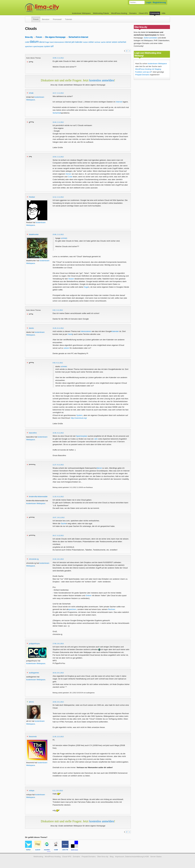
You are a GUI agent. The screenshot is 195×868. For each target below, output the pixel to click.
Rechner (112, 609)
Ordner (88, 596)
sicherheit (122, 42)
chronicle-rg (34, 559)
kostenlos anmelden (102, 80)
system (47, 46)
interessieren (59, 42)
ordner (91, 42)
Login (149, 2)
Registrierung (159, 2)
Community (155, 13)
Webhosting (38, 857)
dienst (42, 42)
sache (103, 42)
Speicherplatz (82, 436)
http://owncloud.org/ (79, 418)
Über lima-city (103, 857)
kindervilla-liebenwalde (38, 497)
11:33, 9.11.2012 (58, 497)
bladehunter (34, 234)
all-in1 (31, 702)
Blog (112, 857)
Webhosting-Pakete (101, 13)
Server (68, 174)
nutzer (85, 42)
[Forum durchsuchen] (137, 2)
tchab (31, 93)
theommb (33, 737)
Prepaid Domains (142, 75)
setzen (115, 42)
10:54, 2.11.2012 (58, 157)
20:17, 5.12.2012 (58, 535)
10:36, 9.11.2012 (58, 433)
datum (34, 42)
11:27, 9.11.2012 (58, 465)
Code (70, 177)
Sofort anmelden (151, 38)
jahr (73, 42)
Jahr (96, 439)
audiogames (34, 673)
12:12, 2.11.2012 (58, 197)
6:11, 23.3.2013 (58, 791)
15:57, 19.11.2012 (59, 517)
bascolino (33, 433)
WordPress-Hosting (119, 13)
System (79, 415)
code (27, 42)
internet (68, 42)
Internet (119, 102)
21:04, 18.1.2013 (58, 559)
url (52, 46)
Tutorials (69, 19)
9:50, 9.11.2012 (58, 363)
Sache (64, 523)
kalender (79, 42)
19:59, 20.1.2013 (58, 702)
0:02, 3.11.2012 (58, 310)
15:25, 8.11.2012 (58, 328)
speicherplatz (38, 46)
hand (52, 42)
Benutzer (46, 19)
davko (31, 328)
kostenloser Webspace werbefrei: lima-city (52, 8)
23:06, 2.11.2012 (58, 234)
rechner (97, 42)
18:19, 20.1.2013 (58, 673)
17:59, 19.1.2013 (58, 644)
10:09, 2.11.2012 (58, 58)
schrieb (64, 238)
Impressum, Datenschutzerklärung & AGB (132, 857)
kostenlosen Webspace (36, 503)
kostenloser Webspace (81, 13)
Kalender (115, 331)
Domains (133, 13)
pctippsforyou (34, 644)
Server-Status (156, 857)
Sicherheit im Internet (78, 37)
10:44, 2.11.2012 (58, 122)
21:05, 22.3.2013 (58, 737)
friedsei (32, 197)
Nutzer (71, 279)
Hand (70, 334)
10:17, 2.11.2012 (58, 93)
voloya (32, 791)
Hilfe (164, 13)
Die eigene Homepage (55, 37)
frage (47, 42)
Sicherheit (57, 113)
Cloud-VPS (143, 13)
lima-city (29, 37)
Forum (36, 19)
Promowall (57, 19)
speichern (29, 46)
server (109, 42)
